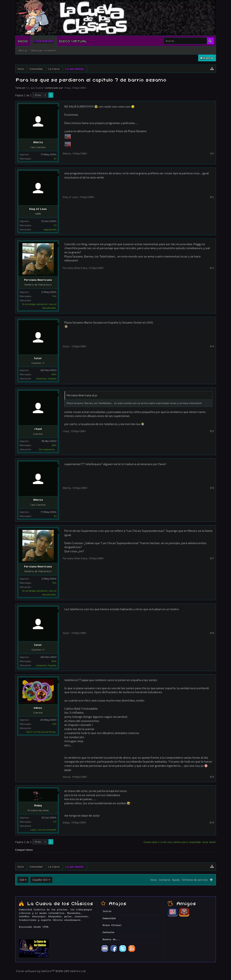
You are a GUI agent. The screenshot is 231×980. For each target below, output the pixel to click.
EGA (22, 880)
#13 (212, 268)
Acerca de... (111, 940)
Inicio (23, 41)
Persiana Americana (38, 280)
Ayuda (176, 880)
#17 (212, 558)
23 (55, 225)
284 (54, 445)
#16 (212, 488)
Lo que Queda (35, 88)
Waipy (38, 805)
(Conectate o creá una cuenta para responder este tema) (180, 842)
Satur (38, 358)
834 (54, 374)
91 (55, 158)
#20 (212, 822)
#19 (212, 777)
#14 (212, 346)
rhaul (67, 88)
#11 (212, 153)
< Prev (37, 95)
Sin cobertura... (48, 449)
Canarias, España (46, 378)
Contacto (165, 880)
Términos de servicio (195, 880)
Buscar (23, 50)
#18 (212, 633)
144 (54, 296)
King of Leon (38, 209)
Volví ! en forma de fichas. (41, 732)
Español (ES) (40, 880)
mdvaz (38, 708)
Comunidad (44, 41)
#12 (212, 197)
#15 (212, 431)
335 (54, 724)
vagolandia (50, 229)
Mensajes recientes (43, 50)
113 (55, 822)
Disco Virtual (73, 41)
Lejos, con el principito (43, 829)
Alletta (38, 142)
